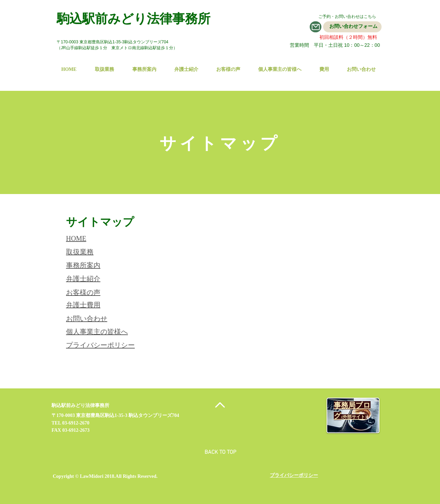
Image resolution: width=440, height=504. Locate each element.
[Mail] (316, 27)
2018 (109, 476)
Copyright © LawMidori (78, 476)
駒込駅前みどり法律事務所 (134, 19)
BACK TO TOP (220, 452)
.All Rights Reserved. (136, 476)
